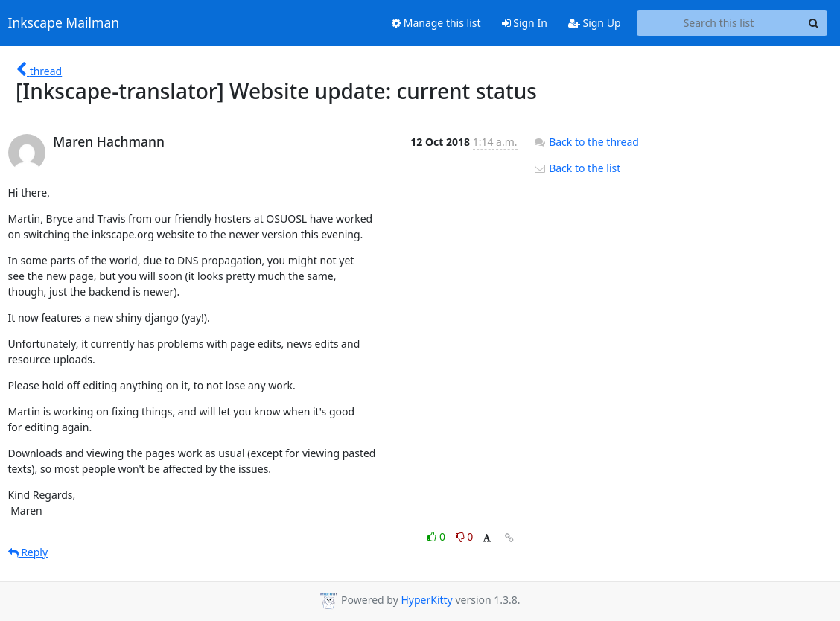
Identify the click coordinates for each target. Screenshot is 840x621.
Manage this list (436, 23)
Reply (28, 552)
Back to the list (577, 168)
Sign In (525, 23)
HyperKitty (426, 600)
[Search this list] (719, 23)
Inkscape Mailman (64, 23)
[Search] (814, 23)
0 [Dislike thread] (465, 536)
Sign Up (595, 23)
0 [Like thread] (437, 536)
